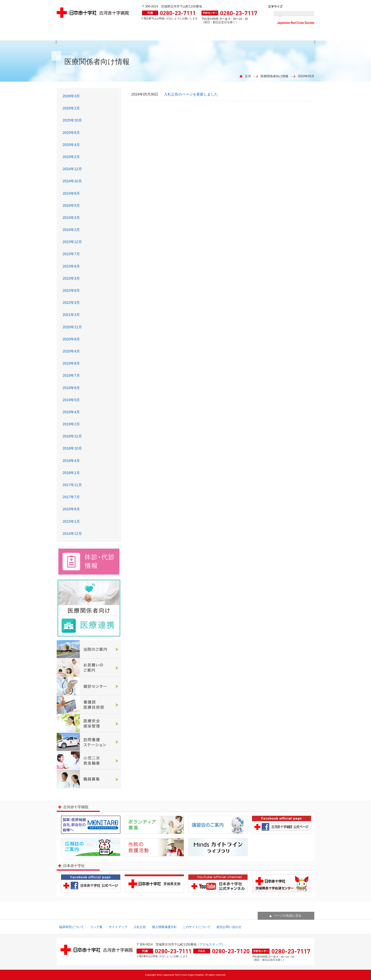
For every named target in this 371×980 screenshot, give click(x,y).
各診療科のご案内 (163, 35)
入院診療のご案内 (207, 35)
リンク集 (96, 927)
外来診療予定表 (121, 35)
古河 (248, 76)
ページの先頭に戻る (288, 916)
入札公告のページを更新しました (191, 94)
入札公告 (140, 927)
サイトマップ (118, 927)
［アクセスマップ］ (210, 944)
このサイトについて (197, 927)
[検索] (288, 14)
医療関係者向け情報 (274, 76)
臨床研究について (72, 927)
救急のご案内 (251, 35)
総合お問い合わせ (229, 927)
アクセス (294, 35)
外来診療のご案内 (78, 35)
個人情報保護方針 (164, 927)
